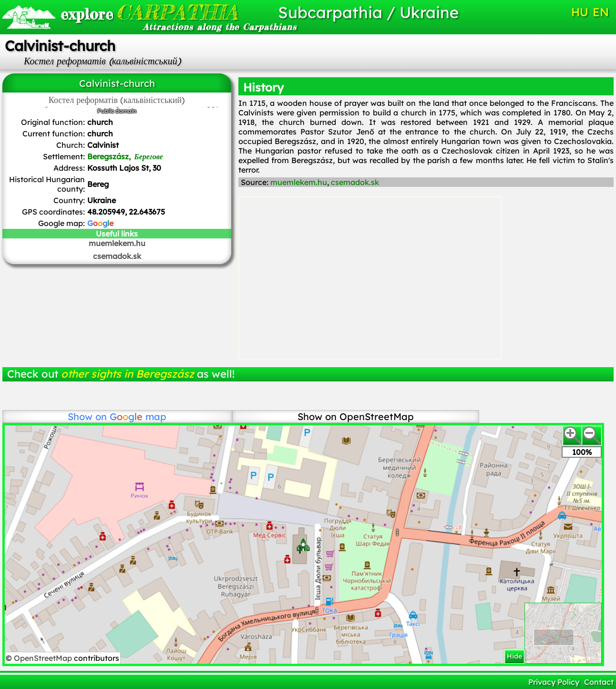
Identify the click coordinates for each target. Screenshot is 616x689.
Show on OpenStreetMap (356, 416)
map (138, 416)
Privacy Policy (554, 682)
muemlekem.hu (117, 243)
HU (580, 12)
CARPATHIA (149, 12)
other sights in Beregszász (128, 374)
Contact (599, 682)
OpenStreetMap (44, 658)
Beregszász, (125, 156)
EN (601, 12)
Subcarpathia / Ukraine (368, 12)
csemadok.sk (117, 256)
